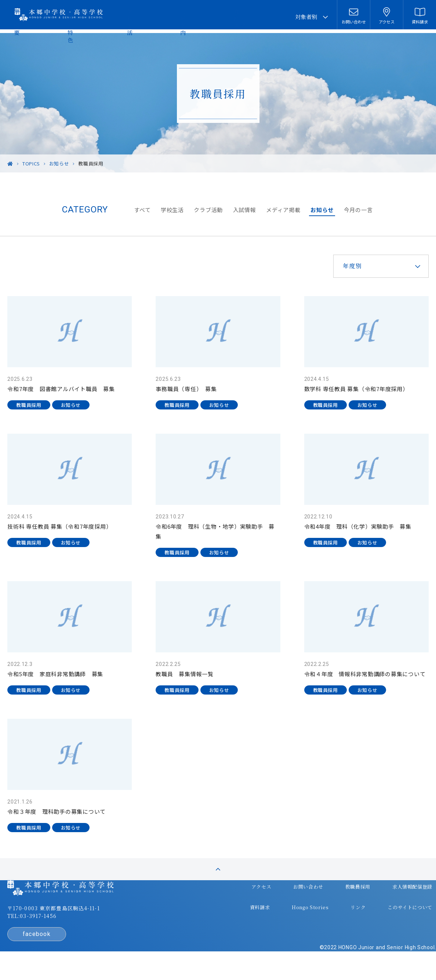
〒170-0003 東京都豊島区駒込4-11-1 (68, 925)
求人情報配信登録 (391, 901)
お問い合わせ (293, 901)
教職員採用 (339, 901)
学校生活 (205, 17)
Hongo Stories (295, 915)
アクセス (249, 901)
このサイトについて (388, 915)
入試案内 (236, 17)
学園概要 (135, 17)
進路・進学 (271, 17)
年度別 (338, 266)
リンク (339, 915)
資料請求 (248, 915)
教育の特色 (170, 17)
